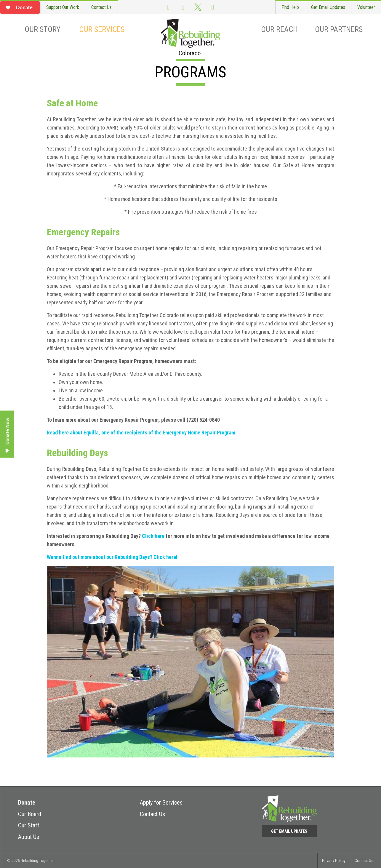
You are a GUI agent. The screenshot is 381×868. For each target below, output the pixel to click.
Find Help (290, 7)
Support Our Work (63, 7)
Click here (153, 536)
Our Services (102, 29)
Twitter (198, 7)
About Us (29, 837)
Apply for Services (161, 803)
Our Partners (339, 29)
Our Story (43, 29)
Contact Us (101, 7)
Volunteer (366, 7)
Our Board (30, 814)
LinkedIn (213, 7)
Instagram (183, 7)
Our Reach (279, 29)
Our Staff (29, 825)
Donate (27, 803)
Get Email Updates (328, 7)
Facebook (168, 7)
